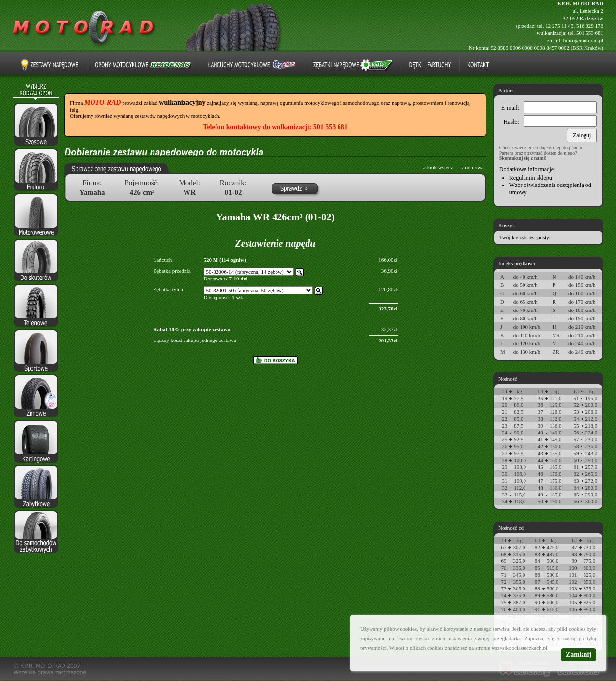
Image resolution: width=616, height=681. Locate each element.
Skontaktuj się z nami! (523, 158)
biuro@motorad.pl (583, 40)
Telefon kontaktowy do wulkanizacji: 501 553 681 (275, 127)
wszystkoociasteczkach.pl (519, 648)
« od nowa (472, 167)
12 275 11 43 (559, 26)
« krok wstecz (438, 167)
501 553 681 (590, 33)
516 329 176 (590, 26)
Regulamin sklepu (531, 178)
